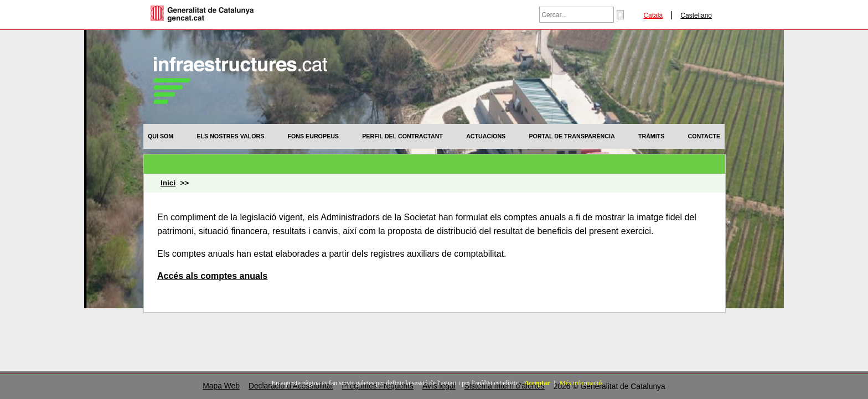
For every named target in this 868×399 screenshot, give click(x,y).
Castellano (696, 15)
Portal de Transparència (572, 136)
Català (653, 15)
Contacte (704, 136)
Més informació (581, 383)
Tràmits (651, 136)
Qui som (161, 136)
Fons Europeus (313, 136)
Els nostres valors (230, 136)
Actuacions (486, 136)
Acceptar (537, 383)
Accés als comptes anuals (212, 276)
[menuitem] (161, 136)
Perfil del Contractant (402, 136)
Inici (168, 183)
